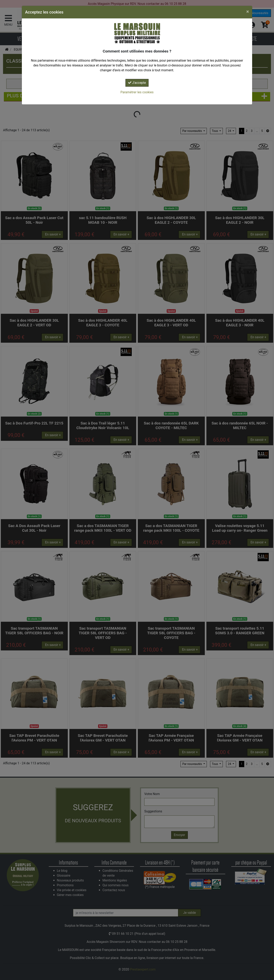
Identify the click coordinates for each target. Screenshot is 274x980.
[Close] (248, 12)
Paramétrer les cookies (137, 92)
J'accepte (137, 83)
